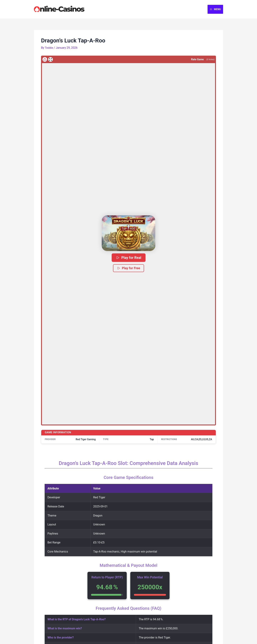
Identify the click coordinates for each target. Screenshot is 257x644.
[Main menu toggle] (215, 9)
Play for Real (128, 258)
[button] (128, 233)
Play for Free (129, 268)
